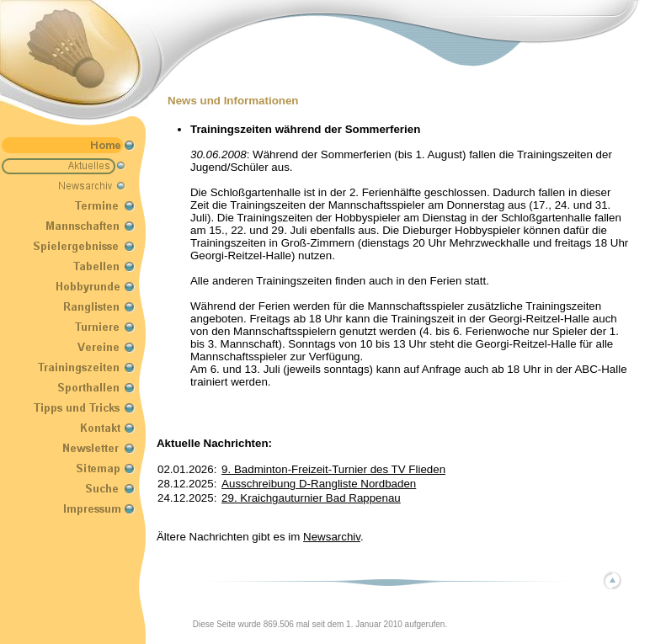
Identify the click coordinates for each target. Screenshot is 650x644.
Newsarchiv (332, 537)
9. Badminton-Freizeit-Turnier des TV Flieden (333, 469)
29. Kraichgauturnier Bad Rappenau (311, 498)
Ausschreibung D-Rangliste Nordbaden (319, 484)
